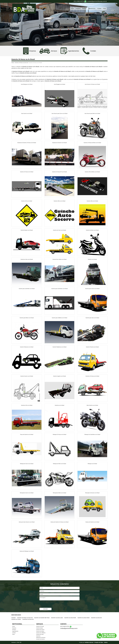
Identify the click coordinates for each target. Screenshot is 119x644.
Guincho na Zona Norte (70, 618)
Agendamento (92, 9)
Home (72, 9)
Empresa (78, 9)
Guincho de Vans (40, 634)
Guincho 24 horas (40, 626)
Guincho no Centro (16, 619)
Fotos (105, 9)
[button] (9, 24)
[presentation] (52, 604)
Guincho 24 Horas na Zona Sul (21, 63)
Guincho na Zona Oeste (84, 618)
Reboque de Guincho (41, 638)
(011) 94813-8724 (79, 1)
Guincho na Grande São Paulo (42, 618)
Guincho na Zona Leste (57, 618)
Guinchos (38, 636)
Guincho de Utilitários (41, 633)
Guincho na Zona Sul (96, 618)
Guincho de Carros (40, 630)
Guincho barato (40, 628)
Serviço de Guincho (40, 639)
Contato (99, 9)
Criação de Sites (99, 642)
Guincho (14, 618)
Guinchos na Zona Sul (28, 619)
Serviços (84, 9)
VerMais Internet (89, 642)
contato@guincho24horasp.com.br (97, 1)
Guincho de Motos (40, 631)
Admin (106, 642)
